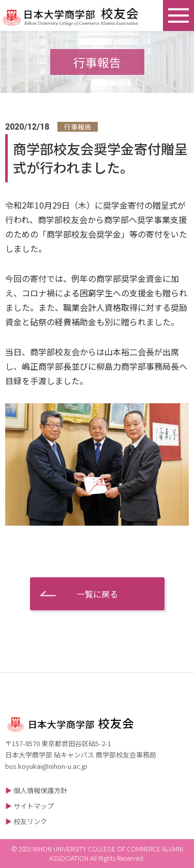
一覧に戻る (97, 594)
